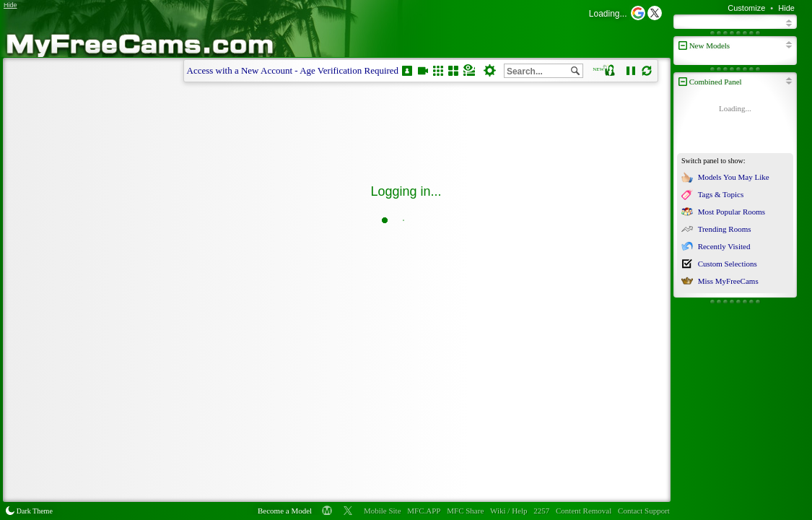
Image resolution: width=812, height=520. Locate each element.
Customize (746, 8)
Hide (786, 8)
